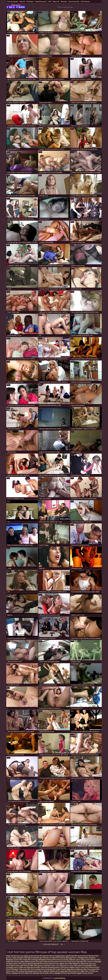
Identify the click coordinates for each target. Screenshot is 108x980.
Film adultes (34, 973)
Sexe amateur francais (22, 958)
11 (58, 944)
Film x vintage (78, 958)
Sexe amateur (90, 958)
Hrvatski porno (12, 964)
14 (62, 944)
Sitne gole (30, 2)
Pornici (63, 969)
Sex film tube (55, 969)
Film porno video (18, 962)
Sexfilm (89, 965)
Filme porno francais (75, 962)
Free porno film (93, 969)
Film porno (20, 971)
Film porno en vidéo (76, 971)
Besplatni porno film (14, 960)
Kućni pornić (64, 960)
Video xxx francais (26, 967)
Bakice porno (30, 962)
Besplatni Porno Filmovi (49, 960)
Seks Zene (71, 969)
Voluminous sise (74, 2)
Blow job (64, 2)
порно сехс (92, 964)
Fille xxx (95, 971)
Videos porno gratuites (59, 971)
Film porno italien (68, 967)
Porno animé (88, 973)
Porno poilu (36, 969)
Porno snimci (94, 967)
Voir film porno (77, 956)
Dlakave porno (75, 960)
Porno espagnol (56, 973)
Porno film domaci (42, 956)
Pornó (65, 973)
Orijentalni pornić (41, 2)
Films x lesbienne (13, 973)
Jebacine (76, 964)
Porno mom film (82, 967)
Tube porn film (25, 969)
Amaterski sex (37, 958)
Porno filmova (89, 956)
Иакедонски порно (67, 965)
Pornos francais (66, 958)
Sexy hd (22, 2)
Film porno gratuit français (29, 964)
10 (56, 944)
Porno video (29, 965)
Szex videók (66, 956)
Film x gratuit (44, 971)
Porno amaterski (13, 2)
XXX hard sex (85, 2)
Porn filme (44, 964)
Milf (50, 2)
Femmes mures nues (15, 965)
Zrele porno (16, 5)
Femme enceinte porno (50, 967)
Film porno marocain (42, 965)
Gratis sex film (81, 969)
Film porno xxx (80, 965)
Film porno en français (92, 962)
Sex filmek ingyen (75, 973)
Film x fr (88, 971)
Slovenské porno (31, 971)
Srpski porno (29, 956)
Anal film (37, 967)
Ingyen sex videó (66, 964)
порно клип (56, 965)
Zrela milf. (56, 2)
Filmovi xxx (47, 958)
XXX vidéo (25, 973)
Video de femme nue (15, 956)
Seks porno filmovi (89, 960)
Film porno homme (59, 962)
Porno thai (45, 969)
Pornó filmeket (12, 969)
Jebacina (84, 964)
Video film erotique (31, 960)
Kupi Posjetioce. (60, 978)
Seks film (56, 958)
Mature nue (53, 964)
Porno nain (10, 971)
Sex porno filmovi (43, 962)
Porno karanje (55, 956)
